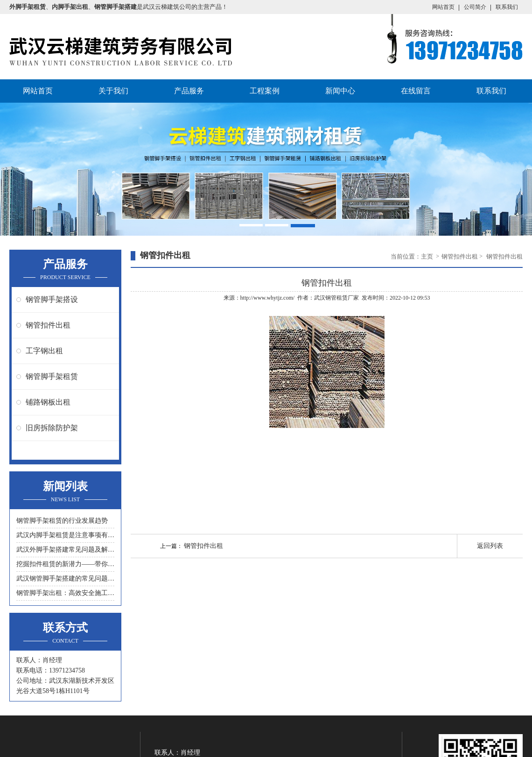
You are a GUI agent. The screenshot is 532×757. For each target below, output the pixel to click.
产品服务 (189, 91)
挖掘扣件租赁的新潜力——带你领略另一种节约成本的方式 (65, 564)
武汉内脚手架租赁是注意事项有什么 (65, 535)
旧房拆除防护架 (52, 428)
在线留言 (416, 91)
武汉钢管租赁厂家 (336, 298)
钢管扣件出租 (48, 325)
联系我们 (507, 7)
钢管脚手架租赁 (52, 376)
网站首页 (443, 7)
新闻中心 (340, 91)
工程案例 (265, 91)
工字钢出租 (44, 351)
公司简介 (475, 7)
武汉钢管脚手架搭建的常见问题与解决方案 (65, 578)
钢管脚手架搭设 (52, 299)
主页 (428, 256)
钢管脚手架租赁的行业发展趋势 (62, 521)
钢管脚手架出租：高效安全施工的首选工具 (65, 593)
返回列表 (490, 546)
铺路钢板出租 (48, 402)
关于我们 (113, 91)
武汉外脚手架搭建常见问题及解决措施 (65, 550)
